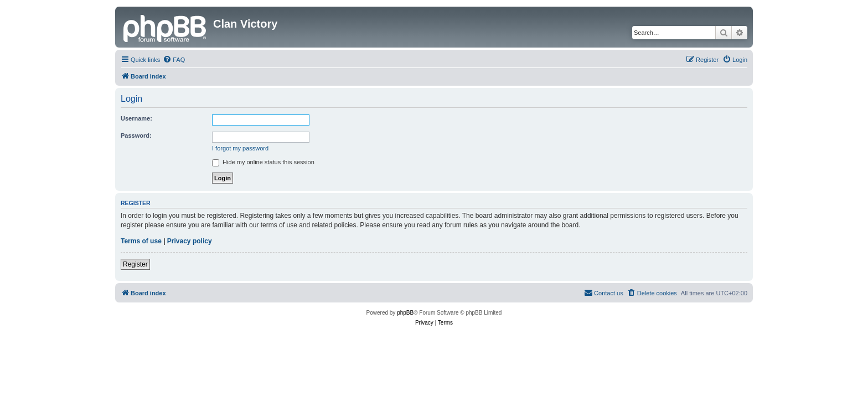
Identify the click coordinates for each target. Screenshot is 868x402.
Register (135, 264)
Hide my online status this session (263, 162)
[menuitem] (174, 60)
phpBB (405, 313)
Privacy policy (190, 241)
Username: (136, 118)
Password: (136, 135)
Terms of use (141, 241)
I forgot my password (240, 148)
